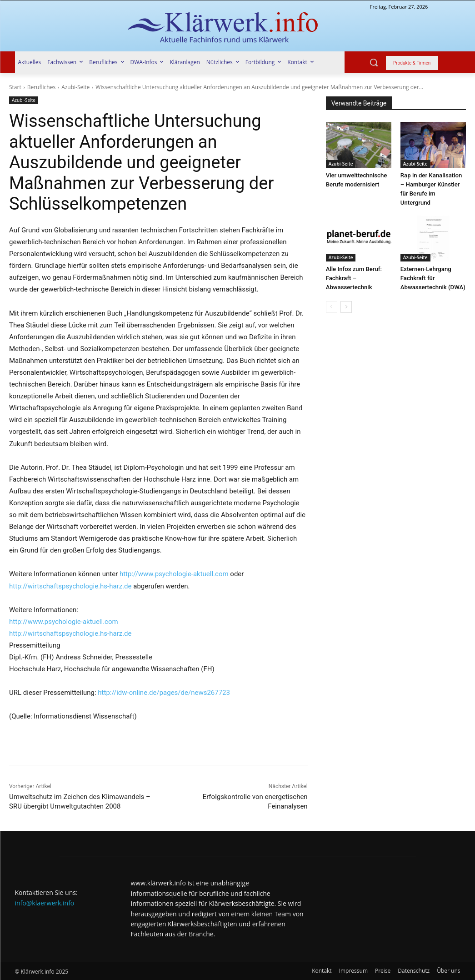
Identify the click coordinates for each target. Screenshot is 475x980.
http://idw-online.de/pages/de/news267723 (164, 693)
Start (15, 87)
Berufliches (41, 87)
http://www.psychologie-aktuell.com (174, 574)
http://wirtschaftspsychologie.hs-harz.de (70, 586)
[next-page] (346, 307)
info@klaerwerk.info (45, 903)
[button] (374, 62)
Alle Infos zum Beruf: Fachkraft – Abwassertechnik (354, 278)
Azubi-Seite (75, 87)
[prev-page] (332, 307)
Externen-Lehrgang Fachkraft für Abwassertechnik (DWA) (432, 278)
